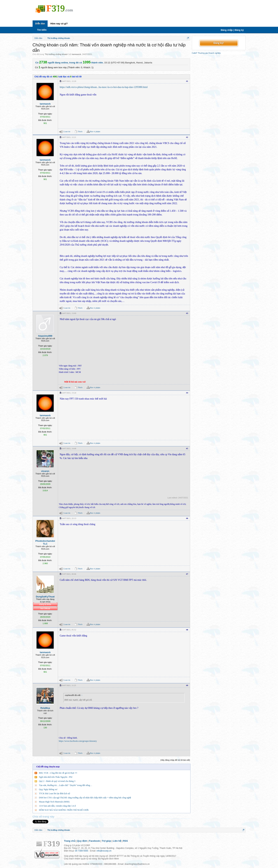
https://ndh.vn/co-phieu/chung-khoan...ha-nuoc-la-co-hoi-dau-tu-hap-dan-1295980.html (104, 87)
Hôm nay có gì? (59, 24)
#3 (187, 313)
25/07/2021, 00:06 (69, 574)
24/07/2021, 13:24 (69, 393)
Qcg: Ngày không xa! (48, 789)
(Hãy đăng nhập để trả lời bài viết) (175, 760)
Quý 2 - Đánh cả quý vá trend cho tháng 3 (57, 781)
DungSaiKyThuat (45, 597)
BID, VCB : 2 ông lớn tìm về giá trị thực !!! (58, 773)
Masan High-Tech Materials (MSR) (54, 802)
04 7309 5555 (82, 851)
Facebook (94, 841)
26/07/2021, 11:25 (69, 685)
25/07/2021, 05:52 (69, 630)
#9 (187, 685)
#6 (187, 518)
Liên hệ (117, 841)
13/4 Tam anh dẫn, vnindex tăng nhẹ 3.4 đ (57, 806)
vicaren (45, 471)
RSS (125, 841)
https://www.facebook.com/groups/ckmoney (78, 741)
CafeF (195, 53)
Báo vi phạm (95, 131)
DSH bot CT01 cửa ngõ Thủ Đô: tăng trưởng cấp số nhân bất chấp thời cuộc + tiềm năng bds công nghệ (85, 798)
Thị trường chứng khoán (56, 54)
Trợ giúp (106, 841)
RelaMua (45, 708)
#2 (187, 137)
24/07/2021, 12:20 (69, 81)
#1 (187, 81)
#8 (187, 630)
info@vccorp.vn (104, 851)
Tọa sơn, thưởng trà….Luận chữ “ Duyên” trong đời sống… (66, 785)
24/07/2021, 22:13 (69, 518)
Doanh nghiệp (214, 53)
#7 (187, 574)
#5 (187, 448)
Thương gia (203, 53)
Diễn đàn (40, 24)
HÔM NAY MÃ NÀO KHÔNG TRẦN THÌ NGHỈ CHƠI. (64, 810)
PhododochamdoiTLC (45, 542)
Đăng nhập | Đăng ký (232, 30)
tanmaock (76, 54)
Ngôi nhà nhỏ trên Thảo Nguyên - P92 (56, 777)
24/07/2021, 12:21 (69, 137)
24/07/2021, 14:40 (69, 448)
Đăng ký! (219, 43)
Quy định (82, 841)
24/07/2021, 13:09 (69, 313)
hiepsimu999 (45, 336)
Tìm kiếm (42, 30)
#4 (187, 393)
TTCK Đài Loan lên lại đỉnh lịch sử (55, 794)
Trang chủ (70, 841)
